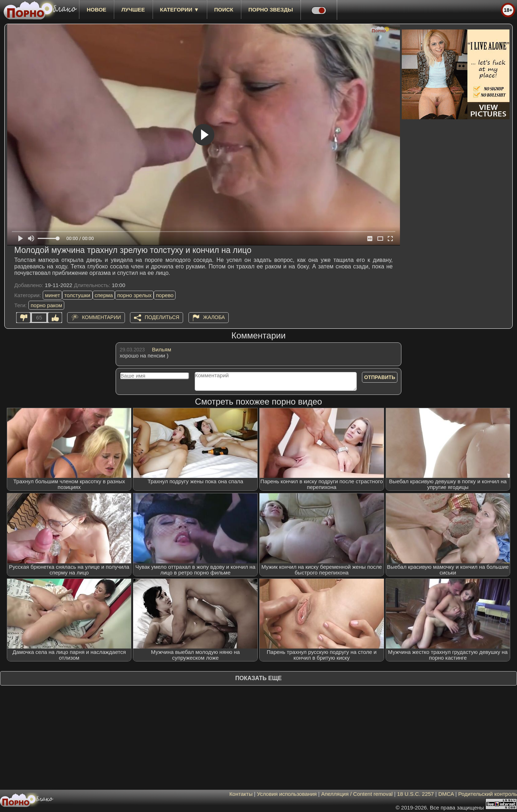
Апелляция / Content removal (357, 794)
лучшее (133, 10)
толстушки (77, 295)
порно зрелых (134, 295)
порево (165, 295)
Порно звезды (271, 10)
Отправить (380, 377)
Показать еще (258, 678)
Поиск (224, 10)
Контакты (241, 794)
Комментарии (101, 317)
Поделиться (162, 317)
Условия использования (287, 794)
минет (52, 295)
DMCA (446, 794)
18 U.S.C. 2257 (416, 794)
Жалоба (214, 317)
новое (96, 10)
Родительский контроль (488, 794)
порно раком (46, 305)
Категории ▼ (180, 10)
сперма (104, 295)
